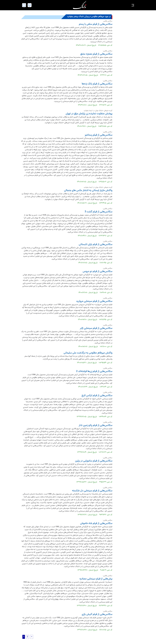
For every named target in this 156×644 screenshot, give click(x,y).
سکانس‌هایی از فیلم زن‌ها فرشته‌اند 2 (94, 371)
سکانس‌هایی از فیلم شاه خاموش (96, 524)
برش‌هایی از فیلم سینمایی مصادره (96, 579)
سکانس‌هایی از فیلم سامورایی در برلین (94, 461)
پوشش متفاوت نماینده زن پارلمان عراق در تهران (89, 114)
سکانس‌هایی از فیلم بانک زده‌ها (97, 84)
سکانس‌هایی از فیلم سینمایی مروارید (94, 301)
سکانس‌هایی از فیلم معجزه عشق (96, 54)
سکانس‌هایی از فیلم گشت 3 (99, 212)
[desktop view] (30, 5)
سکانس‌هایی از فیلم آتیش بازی (97, 614)
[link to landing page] (80, 5)
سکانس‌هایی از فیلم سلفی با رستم (96, 24)
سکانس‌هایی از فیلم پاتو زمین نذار (96, 425)
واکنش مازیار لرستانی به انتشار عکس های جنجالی (88, 191)
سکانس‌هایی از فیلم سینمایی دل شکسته (92, 491)
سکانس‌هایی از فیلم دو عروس (97, 272)
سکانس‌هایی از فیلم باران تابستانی (96, 245)
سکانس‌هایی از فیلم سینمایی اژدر (96, 328)
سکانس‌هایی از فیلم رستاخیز (99, 135)
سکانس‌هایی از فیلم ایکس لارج (97, 396)
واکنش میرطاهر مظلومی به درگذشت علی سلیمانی (88, 353)
